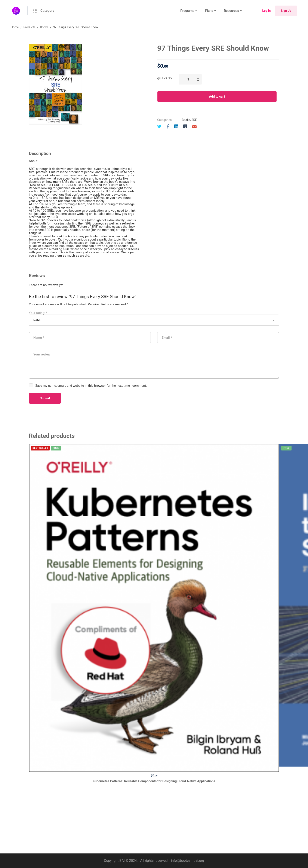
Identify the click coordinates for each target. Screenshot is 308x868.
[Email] (194, 126)
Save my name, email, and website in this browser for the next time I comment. (91, 386)
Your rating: (38, 313)
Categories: (165, 120)
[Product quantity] (190, 79)
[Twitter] (159, 126)
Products (29, 27)
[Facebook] (168, 126)
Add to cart (217, 97)
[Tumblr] (185, 126)
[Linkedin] (176, 126)
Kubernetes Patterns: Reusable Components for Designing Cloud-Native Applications (154, 781)
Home (15, 27)
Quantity (165, 79)
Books (44, 27)
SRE (194, 120)
